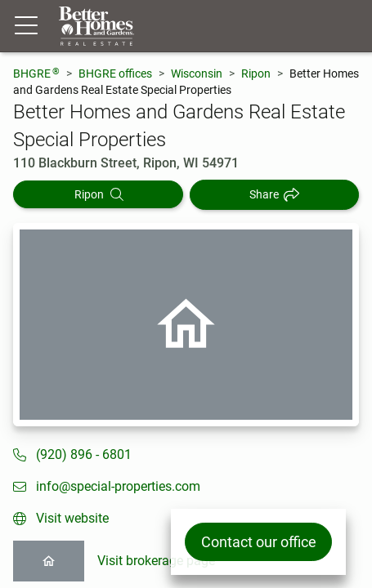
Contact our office (259, 542)
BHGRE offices (115, 73)
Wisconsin (197, 73)
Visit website (72, 518)
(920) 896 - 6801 (84, 454)
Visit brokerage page (156, 561)
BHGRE (36, 73)
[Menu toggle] (26, 26)
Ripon (256, 73)
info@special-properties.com (118, 486)
